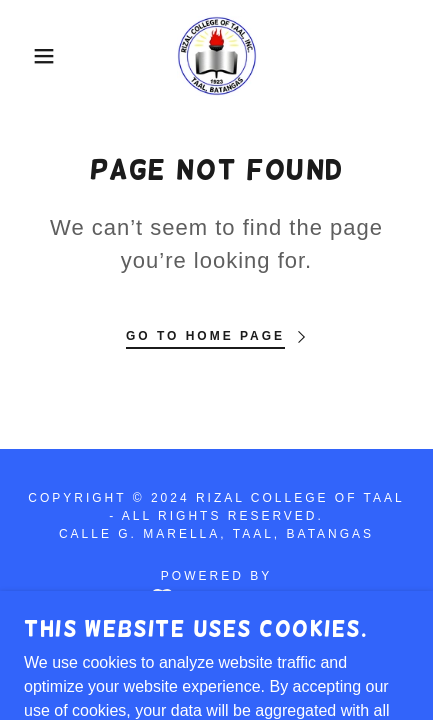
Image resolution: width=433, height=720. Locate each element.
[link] (217, 56)
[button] (32, 56)
